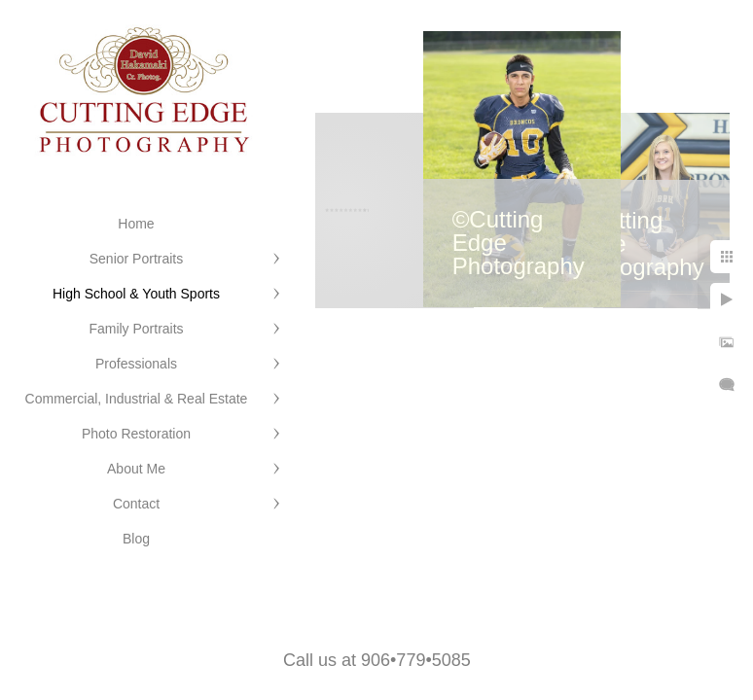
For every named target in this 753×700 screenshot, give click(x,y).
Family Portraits (136, 329)
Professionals (136, 364)
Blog (136, 539)
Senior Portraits (136, 259)
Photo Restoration (136, 434)
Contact (136, 504)
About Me (136, 469)
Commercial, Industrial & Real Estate (137, 399)
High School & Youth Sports (136, 294)
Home (136, 224)
